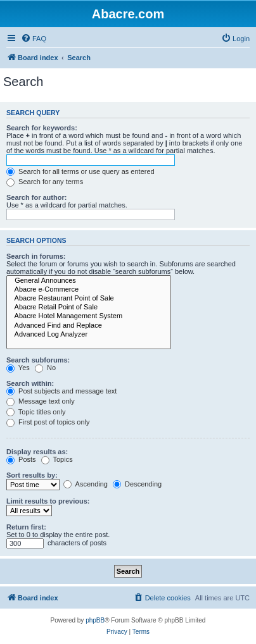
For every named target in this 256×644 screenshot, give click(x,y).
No (45, 368)
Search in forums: (36, 256)
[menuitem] (34, 39)
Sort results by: (32, 475)
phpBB (95, 620)
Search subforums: (38, 360)
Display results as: (37, 452)
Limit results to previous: (48, 501)
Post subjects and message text (61, 391)
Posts (21, 459)
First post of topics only (48, 422)
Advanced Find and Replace (89, 326)
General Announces (89, 281)
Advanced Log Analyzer (89, 335)
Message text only (41, 401)
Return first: (26, 527)
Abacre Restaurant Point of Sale (89, 299)
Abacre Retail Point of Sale (89, 307)
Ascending (86, 484)
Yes (18, 368)
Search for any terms (45, 182)
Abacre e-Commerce (89, 290)
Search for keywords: (42, 128)
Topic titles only (36, 412)
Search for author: (36, 197)
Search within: (30, 383)
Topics (57, 459)
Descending (137, 484)
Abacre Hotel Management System (89, 316)
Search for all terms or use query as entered (80, 171)
